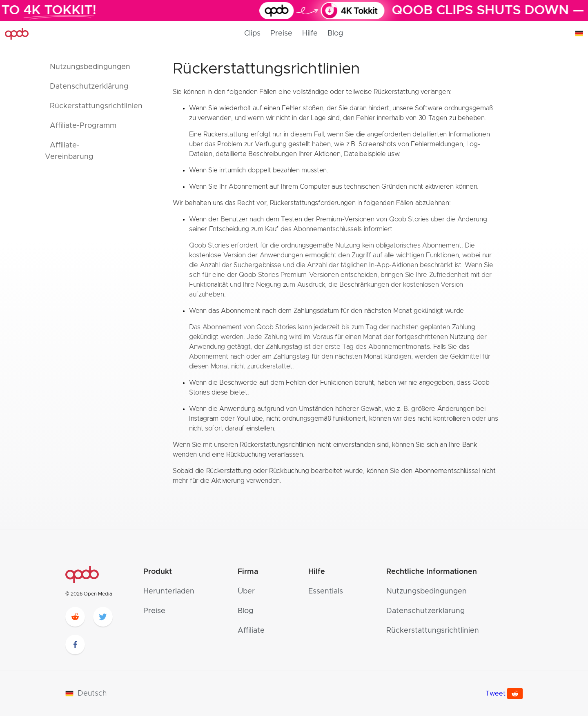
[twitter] (103, 617)
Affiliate (251, 631)
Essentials (326, 591)
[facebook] (75, 645)
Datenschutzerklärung (425, 611)
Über (246, 591)
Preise (281, 33)
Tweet (496, 694)
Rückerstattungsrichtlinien (433, 631)
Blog (335, 33)
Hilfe (310, 33)
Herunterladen (169, 591)
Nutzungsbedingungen (427, 591)
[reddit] (75, 617)
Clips (252, 33)
